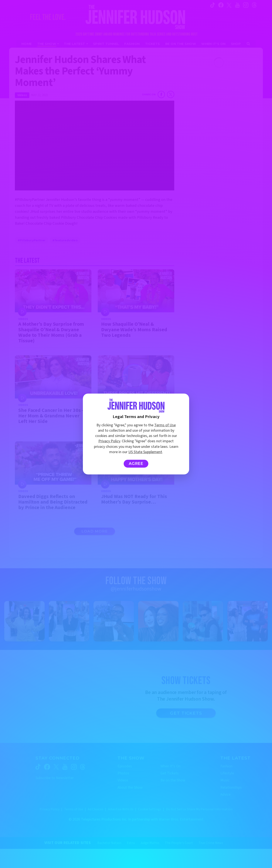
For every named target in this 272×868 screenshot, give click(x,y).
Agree (136, 464)
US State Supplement (145, 452)
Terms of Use (165, 425)
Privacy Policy (109, 441)
